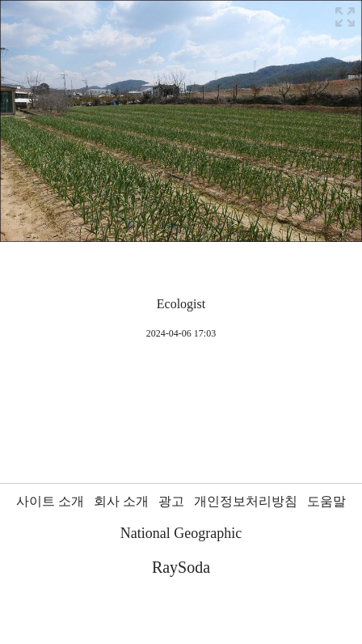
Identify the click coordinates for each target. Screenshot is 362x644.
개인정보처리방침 (246, 501)
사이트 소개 (50, 501)
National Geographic (181, 533)
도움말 (326, 501)
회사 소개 (121, 501)
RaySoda (181, 567)
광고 (171, 501)
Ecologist (181, 304)
